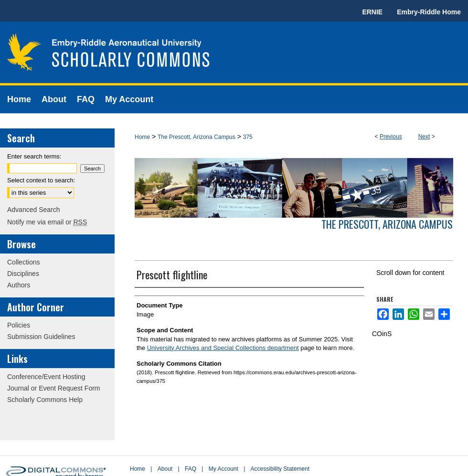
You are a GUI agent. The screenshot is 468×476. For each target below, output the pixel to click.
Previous (391, 137)
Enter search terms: (34, 156)
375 (248, 137)
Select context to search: (41, 180)
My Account (223, 469)
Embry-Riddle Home (429, 12)
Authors (19, 285)
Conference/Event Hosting (46, 377)
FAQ (191, 469)
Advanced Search (34, 210)
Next (424, 137)
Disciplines (23, 274)
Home (142, 137)
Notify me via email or (47, 222)
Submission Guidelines (41, 337)
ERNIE (372, 12)
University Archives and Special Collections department (223, 348)
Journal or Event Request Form (54, 388)
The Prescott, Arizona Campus (197, 137)
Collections (23, 262)
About (165, 469)
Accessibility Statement (280, 469)
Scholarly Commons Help (45, 400)
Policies (19, 325)
